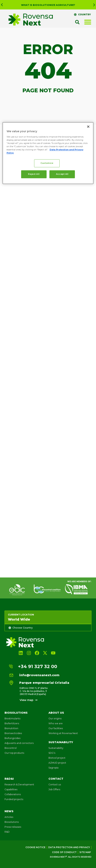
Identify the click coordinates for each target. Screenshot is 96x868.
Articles (9, 817)
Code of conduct (64, 852)
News (9, 811)
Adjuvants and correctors (19, 743)
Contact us (55, 784)
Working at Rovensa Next (63, 733)
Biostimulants (12, 718)
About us (56, 713)
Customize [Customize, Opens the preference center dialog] (47, 163)
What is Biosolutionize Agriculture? (48, 5)
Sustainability (61, 742)
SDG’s (52, 753)
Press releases (13, 827)
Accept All (62, 174)
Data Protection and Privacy (69, 847)
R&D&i (9, 779)
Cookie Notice (35, 847)
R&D (7, 832)
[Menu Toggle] (88, 22)
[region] (48, 153)
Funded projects (14, 799)
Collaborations (13, 794)
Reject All (34, 174)
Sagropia (53, 768)
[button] (2, 5)
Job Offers (54, 789)
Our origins (55, 718)
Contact (56, 779)
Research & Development (19, 784)
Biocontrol (11, 748)
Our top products (14, 753)
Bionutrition (11, 728)
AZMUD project (57, 763)
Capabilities (11, 789)
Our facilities (56, 728)
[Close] (88, 127)
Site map (85, 852)
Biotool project (57, 758)
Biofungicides (12, 738)
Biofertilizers (12, 723)
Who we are (56, 723)
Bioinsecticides (13, 733)
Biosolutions (16, 713)
